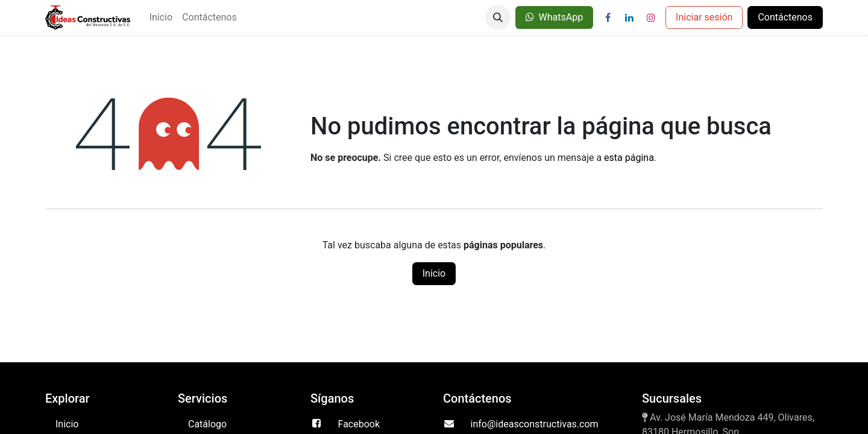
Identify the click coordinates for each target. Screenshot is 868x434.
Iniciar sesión (704, 17)
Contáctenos (785, 17)
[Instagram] (651, 17)
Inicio (434, 273)
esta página (629, 158)
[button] (498, 17)
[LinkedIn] (629, 17)
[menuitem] (161, 17)
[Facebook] (608, 17)
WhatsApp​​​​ (555, 17)
